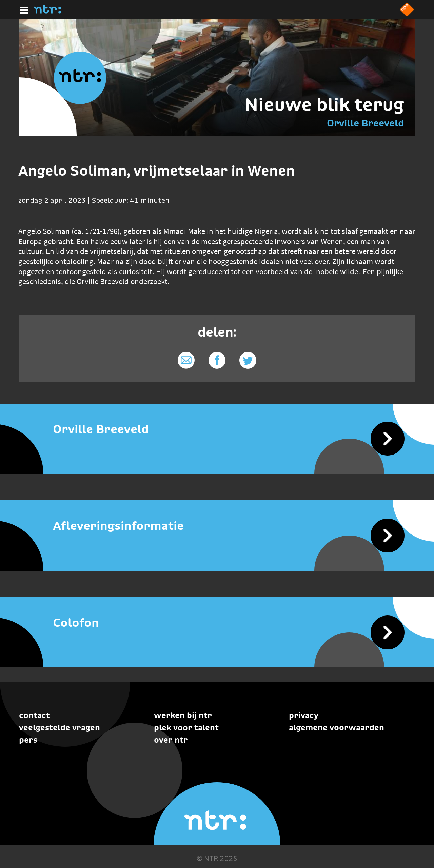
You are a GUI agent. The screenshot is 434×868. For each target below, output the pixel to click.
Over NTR (171, 740)
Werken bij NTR (183, 715)
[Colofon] (217, 623)
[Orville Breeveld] (217, 429)
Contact (34, 715)
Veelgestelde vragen (60, 728)
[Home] (47, 12)
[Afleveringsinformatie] (217, 526)
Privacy (304, 715)
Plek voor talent (186, 728)
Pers (28, 740)
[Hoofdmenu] (23, 9)
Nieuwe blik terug (324, 104)
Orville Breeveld (366, 123)
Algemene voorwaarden (337, 728)
